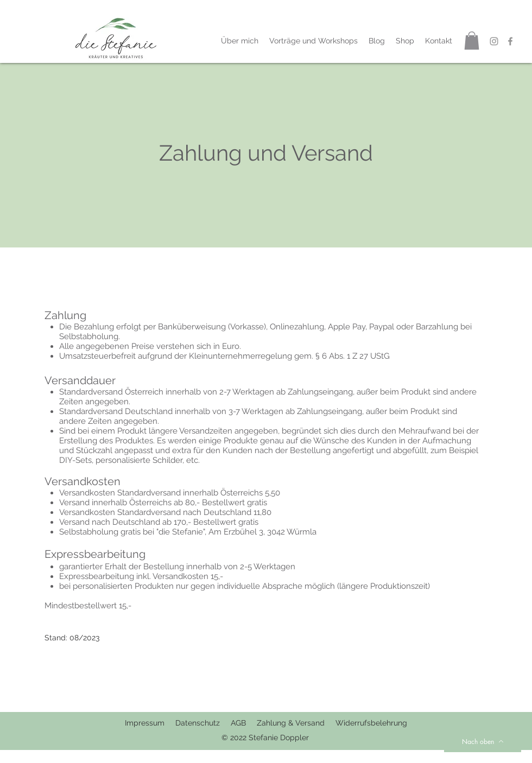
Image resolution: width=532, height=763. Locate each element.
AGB (238, 723)
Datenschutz (203, 723)
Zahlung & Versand (292, 723)
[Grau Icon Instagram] (494, 41)
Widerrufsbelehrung (371, 723)
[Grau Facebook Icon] (510, 41)
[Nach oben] (483, 741)
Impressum (145, 723)
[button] (472, 40)
